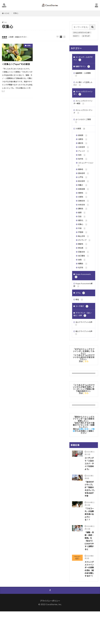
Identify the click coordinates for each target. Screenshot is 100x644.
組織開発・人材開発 (84, 76)
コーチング (86, 36)
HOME (7, 13)
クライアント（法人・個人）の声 (82, 339)
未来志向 (84, 219)
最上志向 (84, 254)
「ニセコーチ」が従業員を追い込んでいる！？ (90, 543)
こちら (86, 388)
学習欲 (83, 250)
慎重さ (83, 198)
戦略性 (83, 284)
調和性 (83, 224)
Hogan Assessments (84, 297)
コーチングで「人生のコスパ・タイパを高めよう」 (90, 490)
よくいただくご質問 (84, 127)
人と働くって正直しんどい (83, 86)
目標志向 (84, 215)
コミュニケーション (85, 174)
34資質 (81, 135)
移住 (80, 323)
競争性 (83, 180)
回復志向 (84, 271)
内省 (82, 245)
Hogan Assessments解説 (83, 307)
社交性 (83, 289)
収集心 (16, 13)
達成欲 (83, 143)
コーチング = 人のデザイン (83, 59)
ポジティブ (85, 258)
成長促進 (84, 202)
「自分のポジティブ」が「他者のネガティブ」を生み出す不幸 (90, 517)
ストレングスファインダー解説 (83, 107)
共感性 (83, 210)
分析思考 (84, 156)
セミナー (76, 36)
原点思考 (84, 193)
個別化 (83, 237)
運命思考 (84, 185)
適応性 (83, 151)
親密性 (83, 263)
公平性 (83, 189)
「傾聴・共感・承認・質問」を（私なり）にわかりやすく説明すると (90, 571)
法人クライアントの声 (83, 349)
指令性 (83, 168)
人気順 (12, 37)
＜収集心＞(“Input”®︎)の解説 (17, 64)
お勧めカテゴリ (23, 37)
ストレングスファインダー (82, 33)
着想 (82, 228)
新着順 (5, 37)
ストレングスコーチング (83, 117)
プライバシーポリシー (50, 633)
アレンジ (84, 160)
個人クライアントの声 (83, 359)
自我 (82, 280)
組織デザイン (84, 68)
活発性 (83, 147)
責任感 (83, 267)
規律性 (83, 206)
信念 (82, 164)
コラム (81, 316)
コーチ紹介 (83, 330)
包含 (82, 232)
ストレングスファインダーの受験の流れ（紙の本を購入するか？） (90, 601)
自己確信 (84, 276)
